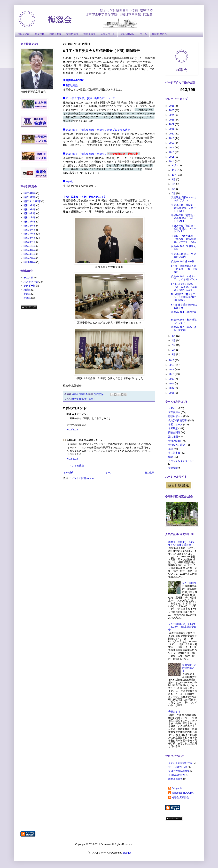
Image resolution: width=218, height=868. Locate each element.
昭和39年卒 (30, 242)
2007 (172, 388)
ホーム (143, 34)
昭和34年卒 (30, 226)
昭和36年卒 (30, 230)
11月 (174, 170)
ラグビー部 (29, 286)
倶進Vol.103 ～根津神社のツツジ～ (184, 321)
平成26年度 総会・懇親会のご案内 (184, 255)
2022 (172, 124)
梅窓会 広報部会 (180, 797)
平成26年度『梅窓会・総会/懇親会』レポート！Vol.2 (184, 229)
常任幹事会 (72, 34)
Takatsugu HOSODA (183, 793)
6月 (174, 193)
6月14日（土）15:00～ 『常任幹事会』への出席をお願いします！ (184, 287)
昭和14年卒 (30, 193)
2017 (172, 148)
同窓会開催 (55, 34)
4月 (174, 340)
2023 (172, 120)
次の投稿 (69, 472)
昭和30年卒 (30, 213)
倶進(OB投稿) (127, 34)
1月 (174, 354)
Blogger (127, 853)
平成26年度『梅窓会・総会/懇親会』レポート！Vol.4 (184, 208)
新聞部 (27, 290)
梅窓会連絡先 (175, 779)
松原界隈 (173, 468)
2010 (172, 374)
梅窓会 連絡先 (159, 34)
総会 (171, 457)
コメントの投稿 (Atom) (81, 478)
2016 (172, 152)
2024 (172, 115)
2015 (172, 157)
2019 (172, 138)
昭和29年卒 (30, 210)
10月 (174, 175)
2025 (172, 110)
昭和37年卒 (30, 234)
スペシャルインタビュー (181, 461)
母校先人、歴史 (177, 445)
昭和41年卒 (30, 246)
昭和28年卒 (30, 205)
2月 (174, 350)
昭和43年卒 (30, 250)
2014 (172, 161)
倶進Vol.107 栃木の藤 (184, 261)
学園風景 (173, 428)
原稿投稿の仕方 (177, 775)
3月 (174, 345)
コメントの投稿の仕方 (180, 763)
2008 (172, 383)
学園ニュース (175, 424)
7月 (174, 189)
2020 (172, 134)
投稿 (171, 449)
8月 (174, 184)
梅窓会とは (24, 34)
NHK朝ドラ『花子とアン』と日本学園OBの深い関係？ (184, 297)
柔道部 (27, 294)
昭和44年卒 (30, 254)
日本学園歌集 (189, 583)
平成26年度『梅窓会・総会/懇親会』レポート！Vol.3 (184, 218)
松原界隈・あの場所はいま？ (189, 668)
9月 (174, 179)
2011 (172, 369)
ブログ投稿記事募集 (179, 771)
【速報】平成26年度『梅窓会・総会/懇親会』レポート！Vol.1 (184, 239)
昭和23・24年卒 (32, 201)
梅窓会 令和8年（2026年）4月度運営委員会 (181, 543)
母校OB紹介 (175, 441)
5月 (174, 336)
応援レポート (108, 34)
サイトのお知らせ (178, 767)
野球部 (27, 298)
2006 (172, 393)
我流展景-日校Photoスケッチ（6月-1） (184, 199)
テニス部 (28, 278)
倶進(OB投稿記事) (178, 420)
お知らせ (173, 408)
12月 (174, 165)
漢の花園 (173, 437)
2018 (172, 143)
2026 (172, 106)
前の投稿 (149, 472)
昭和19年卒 (30, 197)
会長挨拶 (40, 34)
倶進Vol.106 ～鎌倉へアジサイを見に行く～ (184, 278)
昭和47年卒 (30, 258)
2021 (172, 129)
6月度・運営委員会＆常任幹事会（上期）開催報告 (184, 269)
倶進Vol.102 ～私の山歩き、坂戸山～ (184, 329)
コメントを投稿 (76, 465)
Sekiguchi (177, 788)
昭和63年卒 (30, 262)
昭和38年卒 (30, 238)
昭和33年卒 (30, 222)
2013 (172, 360)
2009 (172, 379)
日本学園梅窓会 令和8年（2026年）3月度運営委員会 (182, 627)
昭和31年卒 (30, 218)
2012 (172, 365)
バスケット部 (31, 282)
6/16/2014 (73, 430)
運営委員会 (89, 34)
